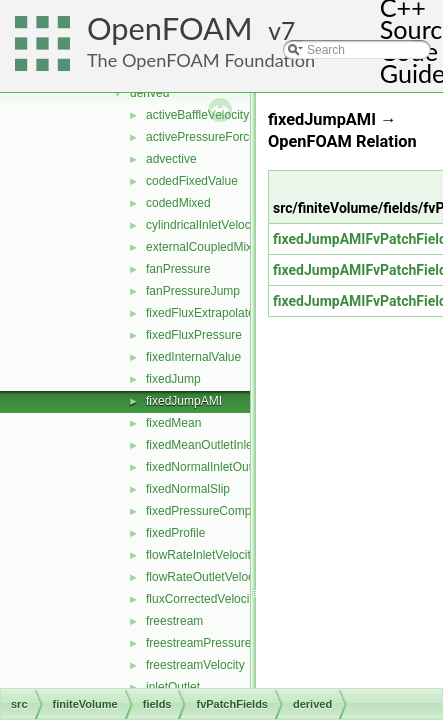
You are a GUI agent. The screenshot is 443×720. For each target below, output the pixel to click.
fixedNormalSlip (188, 489)
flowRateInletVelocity (201, 555)
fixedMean (173, 423)
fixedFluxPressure (194, 335)
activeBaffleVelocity (197, 115)
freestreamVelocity (195, 665)
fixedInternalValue (193, 357)
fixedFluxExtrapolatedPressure (227, 313)
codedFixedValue (192, 181)
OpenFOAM (170, 28)
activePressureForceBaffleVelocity (237, 137)
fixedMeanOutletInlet (201, 445)
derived (149, 93)
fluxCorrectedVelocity (202, 599)
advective (171, 159)
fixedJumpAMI (184, 401)
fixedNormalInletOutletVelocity (226, 467)
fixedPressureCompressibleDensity (239, 511)
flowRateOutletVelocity (206, 577)
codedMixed (178, 203)
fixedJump (173, 379)
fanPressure (178, 269)
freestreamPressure (198, 643)
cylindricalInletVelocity (204, 225)
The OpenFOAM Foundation (201, 60)
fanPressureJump (193, 291)
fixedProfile (175, 533)
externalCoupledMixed (205, 247)
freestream (174, 621)
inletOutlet (173, 687)
